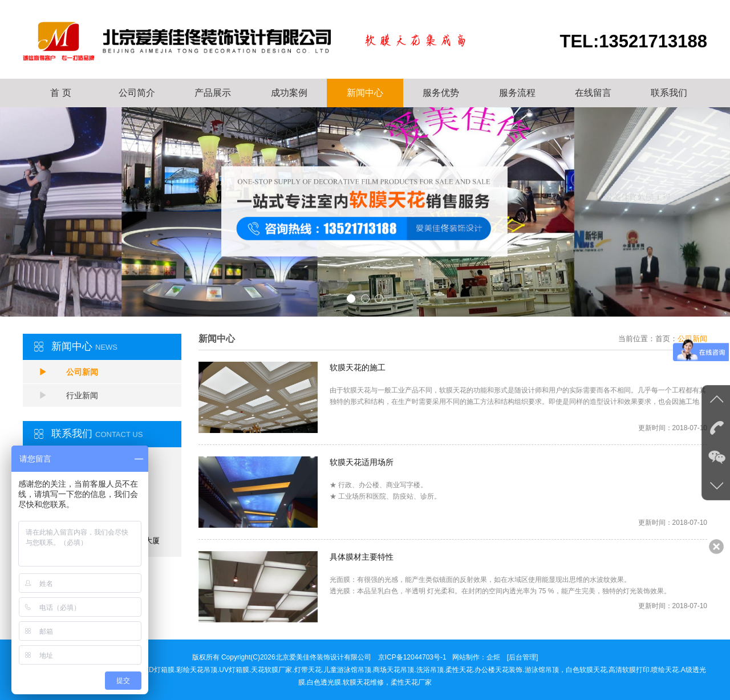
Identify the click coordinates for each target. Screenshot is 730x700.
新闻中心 (365, 93)
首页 (663, 339)
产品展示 (213, 93)
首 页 (60, 93)
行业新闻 (68, 395)
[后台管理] (523, 657)
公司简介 (137, 93)
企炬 (493, 657)
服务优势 (441, 93)
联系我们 (669, 93)
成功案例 (289, 93)
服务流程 (517, 93)
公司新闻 (68, 372)
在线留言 (593, 93)
